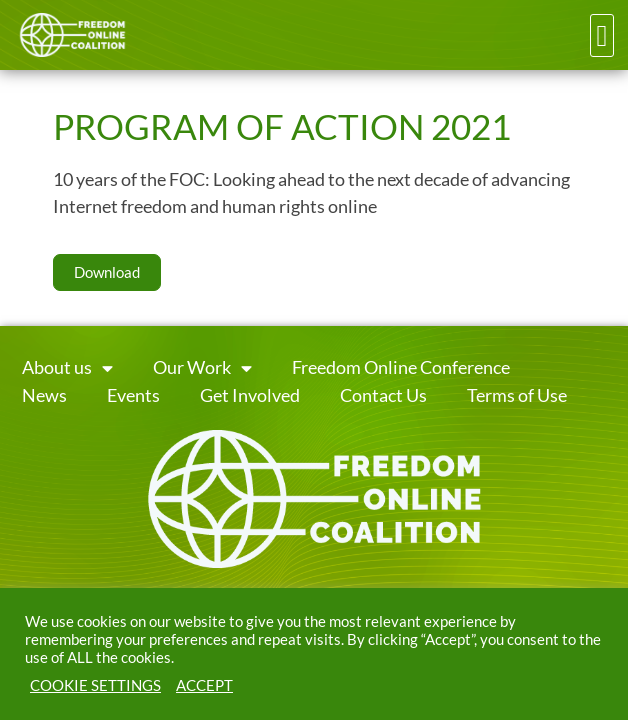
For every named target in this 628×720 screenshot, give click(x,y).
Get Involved (250, 395)
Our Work (202, 368)
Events (133, 395)
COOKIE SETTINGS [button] (95, 685)
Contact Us (383, 395)
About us (67, 368)
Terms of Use (517, 395)
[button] (602, 35)
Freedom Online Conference (401, 367)
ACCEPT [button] (204, 685)
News (44, 395)
